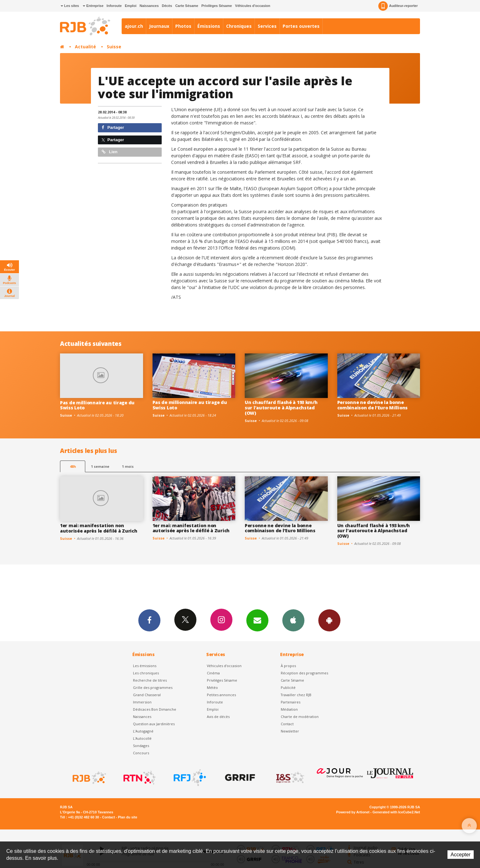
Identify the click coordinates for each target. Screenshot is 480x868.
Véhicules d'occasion (252, 6)
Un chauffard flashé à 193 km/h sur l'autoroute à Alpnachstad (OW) (281, 408)
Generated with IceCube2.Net (396, 812)
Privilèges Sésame (217, 6)
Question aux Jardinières (154, 724)
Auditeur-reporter (398, 6)
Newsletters (257, 620)
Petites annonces (221, 695)
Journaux (159, 26)
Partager (113, 127)
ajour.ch (134, 26)
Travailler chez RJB (296, 695)
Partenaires (291, 702)
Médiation (289, 709)
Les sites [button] (70, 6)
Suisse (114, 47)
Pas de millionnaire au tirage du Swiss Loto (97, 405)
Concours (141, 753)
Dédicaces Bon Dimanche (155, 709)
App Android (329, 620)
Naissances (149, 6)
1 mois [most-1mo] (128, 466)
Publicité (288, 687)
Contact (287, 724)
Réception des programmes (304, 673)
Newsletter (290, 731)
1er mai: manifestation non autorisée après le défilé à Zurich (99, 528)
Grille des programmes (153, 687)
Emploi (131, 6)
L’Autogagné (143, 731)
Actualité (85, 47)
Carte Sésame (187, 6)
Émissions (209, 26)
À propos (288, 666)
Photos (183, 26)
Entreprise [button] (93, 6)
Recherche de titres (150, 680)
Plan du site (127, 817)
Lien (110, 152)
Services (267, 26)
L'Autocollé (142, 738)
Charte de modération (300, 717)
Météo (212, 687)
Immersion (142, 702)
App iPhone (293, 620)
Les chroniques (146, 673)
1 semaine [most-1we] (100, 466)
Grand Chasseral (147, 695)
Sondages (141, 746)
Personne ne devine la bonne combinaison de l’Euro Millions (373, 405)
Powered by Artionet (353, 812)
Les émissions (145, 666)
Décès (167, 6)
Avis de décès (218, 717)
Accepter (461, 855)
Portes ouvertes (301, 26)
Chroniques (239, 26)
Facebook (149, 620)
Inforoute (114, 6)
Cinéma (213, 673)
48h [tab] (73, 466)
